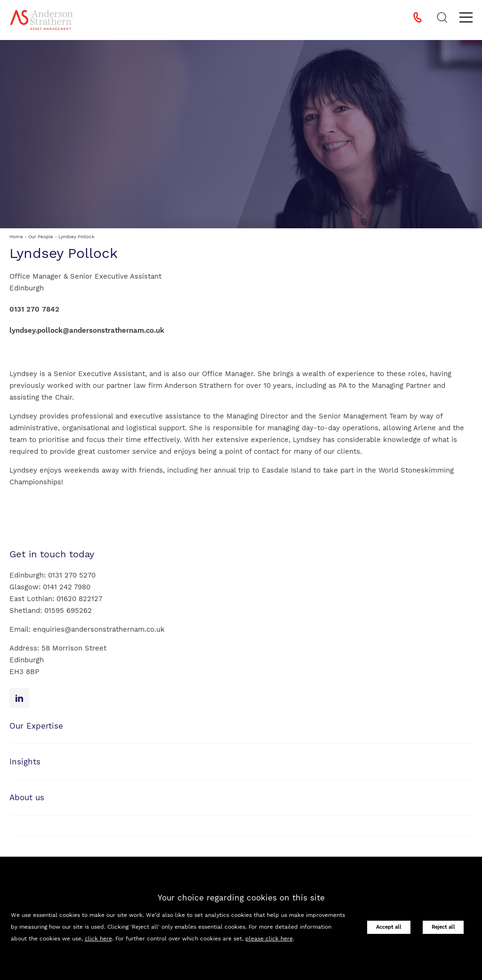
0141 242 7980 (67, 587)
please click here (269, 939)
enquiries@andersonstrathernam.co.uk (99, 629)
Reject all (443, 927)
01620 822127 (79, 599)
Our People (41, 237)
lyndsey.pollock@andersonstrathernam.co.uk (87, 330)
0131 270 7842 (34, 309)
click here (98, 939)
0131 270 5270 (72, 575)
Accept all (389, 927)
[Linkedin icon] (19, 698)
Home (16, 237)
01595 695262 (68, 610)
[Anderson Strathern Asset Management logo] (41, 20)
